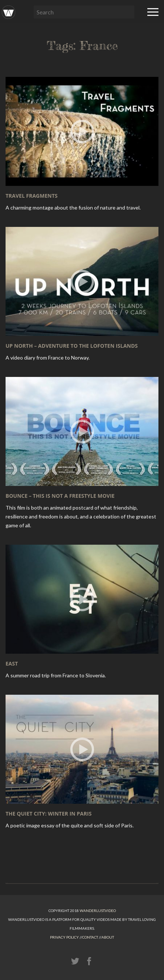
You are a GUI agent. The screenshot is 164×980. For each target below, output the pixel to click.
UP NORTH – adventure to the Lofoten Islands (72, 346)
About (108, 937)
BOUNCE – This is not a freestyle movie (60, 496)
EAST (12, 663)
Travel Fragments (31, 196)
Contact (90, 937)
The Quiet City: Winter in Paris (48, 814)
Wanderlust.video (98, 911)
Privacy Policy (64, 937)
